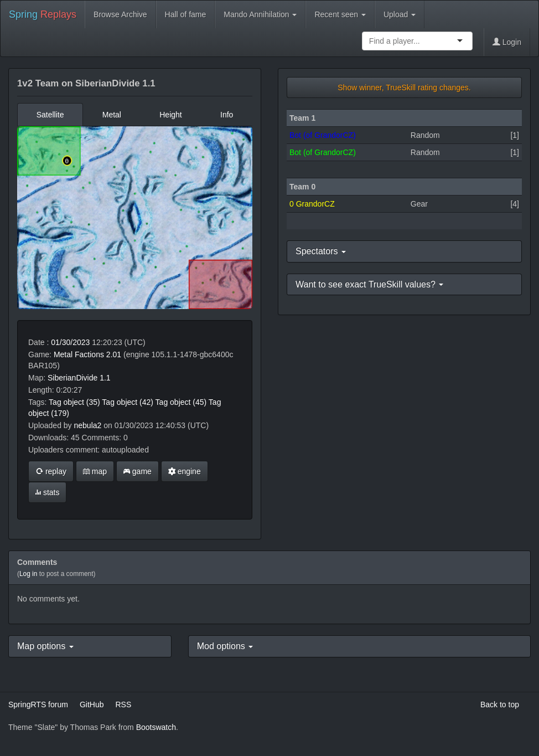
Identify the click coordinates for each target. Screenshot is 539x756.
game (138, 471)
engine (185, 471)
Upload (400, 14)
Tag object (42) (128, 402)
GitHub (92, 704)
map (95, 471)
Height (170, 115)
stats (47, 492)
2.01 (114, 354)
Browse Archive (120, 14)
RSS (123, 704)
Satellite (50, 115)
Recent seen (340, 14)
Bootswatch (156, 727)
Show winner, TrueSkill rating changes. (404, 88)
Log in (28, 574)
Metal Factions (79, 354)
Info (227, 115)
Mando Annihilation (260, 14)
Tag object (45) (181, 402)
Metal (112, 115)
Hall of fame (186, 14)
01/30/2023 (70, 342)
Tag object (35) (74, 402)
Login (507, 42)
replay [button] (51, 471)
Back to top (500, 704)
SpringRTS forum (38, 704)
